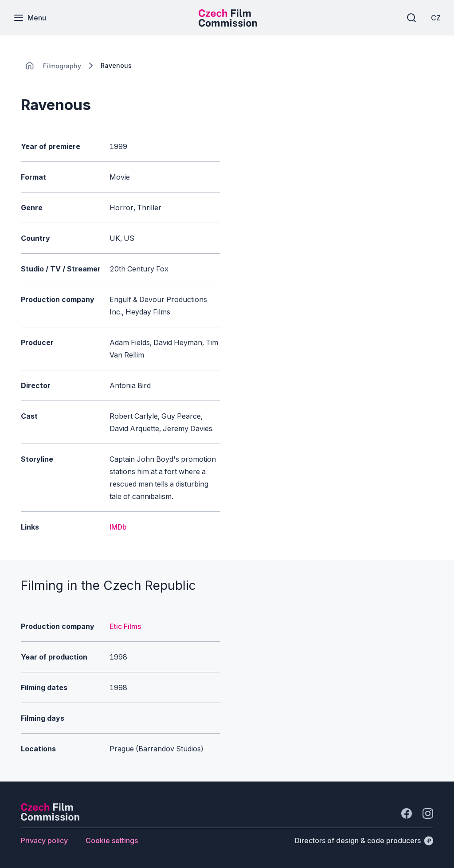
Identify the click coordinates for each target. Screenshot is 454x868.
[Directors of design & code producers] (364, 841)
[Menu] (30, 18)
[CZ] (436, 18)
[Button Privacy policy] (44, 841)
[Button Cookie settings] (112, 841)
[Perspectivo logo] (50, 818)
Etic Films (125, 626)
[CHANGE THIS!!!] (30, 66)
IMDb (118, 527)
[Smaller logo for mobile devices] (228, 24)
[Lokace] (62, 66)
